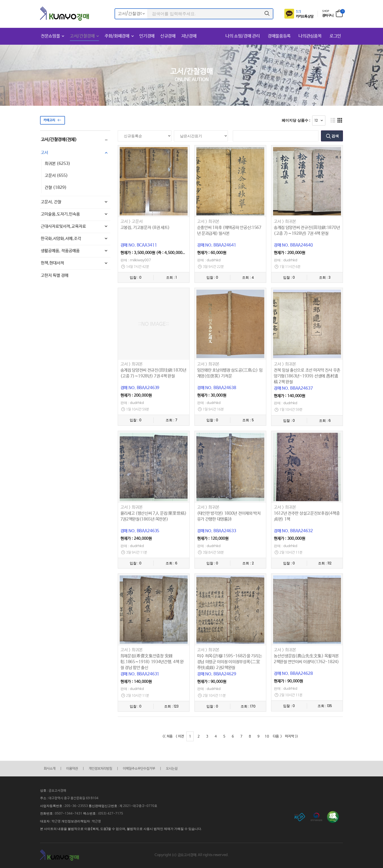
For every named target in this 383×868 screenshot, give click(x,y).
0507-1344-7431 (69, 814)
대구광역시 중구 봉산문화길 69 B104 (74, 798)
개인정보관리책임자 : (77, 821)
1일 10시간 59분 (138, 409)
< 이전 (180, 736)
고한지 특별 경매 (55, 276)
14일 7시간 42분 (138, 267)
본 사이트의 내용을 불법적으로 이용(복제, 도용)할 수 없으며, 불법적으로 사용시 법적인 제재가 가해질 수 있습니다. (121, 829)
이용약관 (72, 769)
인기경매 (147, 36)
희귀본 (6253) (58, 164)
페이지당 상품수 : (296, 120)
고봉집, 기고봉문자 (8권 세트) (145, 228)
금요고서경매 (57, 791)
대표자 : (46, 821)
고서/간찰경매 (82, 36)
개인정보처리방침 (100, 769)
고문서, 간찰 (75, 202)
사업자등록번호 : (52, 806)
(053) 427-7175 (111, 814)
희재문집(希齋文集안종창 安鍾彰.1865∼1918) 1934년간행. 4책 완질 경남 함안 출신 (152, 662)
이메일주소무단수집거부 (139, 769)
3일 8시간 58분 (213, 553)
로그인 (335, 36)
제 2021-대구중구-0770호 (138, 806)
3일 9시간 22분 (213, 267)
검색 (335, 136)
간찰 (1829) (56, 188)
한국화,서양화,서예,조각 (75, 239)
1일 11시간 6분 (290, 267)
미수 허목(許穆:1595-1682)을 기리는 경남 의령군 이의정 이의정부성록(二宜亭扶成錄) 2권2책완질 (230, 662)
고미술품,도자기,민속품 (75, 214)
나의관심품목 (311, 36)
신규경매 (168, 36)
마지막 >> (292, 736)
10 (267, 736)
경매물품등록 (280, 36)
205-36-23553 (76, 806)
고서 (75, 153)
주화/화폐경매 (117, 36)
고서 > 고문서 (132, 222)
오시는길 (172, 769)
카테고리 (53, 120)
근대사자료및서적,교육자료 (75, 227)
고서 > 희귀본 (208, 222)
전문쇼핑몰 (50, 36)
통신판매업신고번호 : (104, 806)
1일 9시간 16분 (213, 409)
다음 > (277, 736)
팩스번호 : (90, 813)
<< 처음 (167, 736)
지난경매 (189, 36)
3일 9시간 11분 (137, 553)
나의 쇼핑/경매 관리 (243, 36)
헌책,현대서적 (75, 263)
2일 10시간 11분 (291, 553)
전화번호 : (48, 813)
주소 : (44, 798)
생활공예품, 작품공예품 (75, 251)
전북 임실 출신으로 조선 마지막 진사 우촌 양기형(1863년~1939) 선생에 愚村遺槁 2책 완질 (307, 376)
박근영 (56, 821)
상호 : (44, 790)
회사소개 (50, 769)
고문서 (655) (56, 176)
